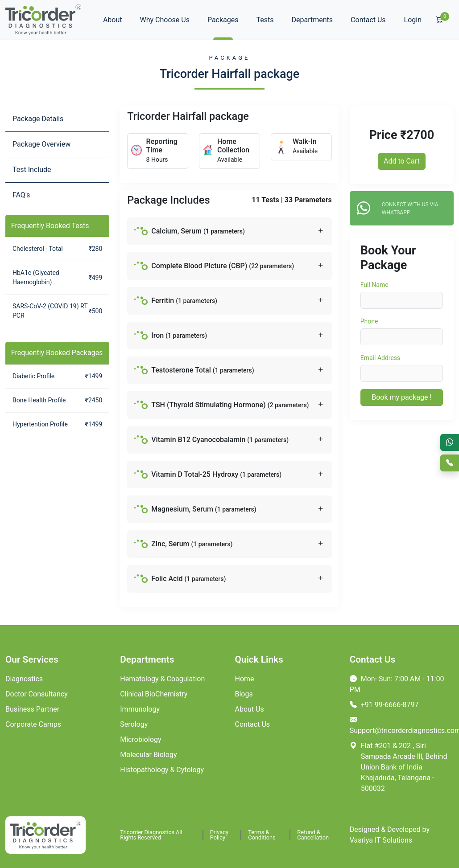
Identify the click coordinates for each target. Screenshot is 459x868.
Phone (369, 321)
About (113, 20)
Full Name (374, 285)
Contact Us (368, 20)
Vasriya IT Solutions (381, 840)
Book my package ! (401, 397)
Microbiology (141, 739)
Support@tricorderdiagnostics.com (402, 725)
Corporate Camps (33, 724)
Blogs (244, 694)
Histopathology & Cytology (162, 770)
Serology (134, 724)
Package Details (38, 119)
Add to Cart (402, 161)
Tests (265, 20)
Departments (312, 20)
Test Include (32, 170)
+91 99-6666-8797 (384, 705)
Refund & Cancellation (313, 835)
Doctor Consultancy (37, 694)
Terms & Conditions (262, 835)
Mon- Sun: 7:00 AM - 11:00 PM (397, 684)
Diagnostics (24, 679)
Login (413, 20)
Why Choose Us (165, 20)
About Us (250, 709)
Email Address (380, 358)
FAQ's (21, 195)
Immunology (140, 709)
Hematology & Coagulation (162, 679)
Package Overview (41, 144)
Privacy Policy (219, 835)
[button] (229, 231)
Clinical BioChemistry (154, 694)
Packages (223, 20)
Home (245, 679)
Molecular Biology (148, 755)
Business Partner (32, 709)
